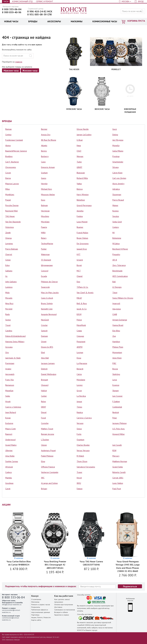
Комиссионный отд (22, 1)
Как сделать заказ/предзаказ (62, 601)
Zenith (8, 233)
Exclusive (9, 423)
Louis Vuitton (118, 483)
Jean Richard (11, 412)
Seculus (116, 216)
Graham (44, 173)
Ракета (44, 227)
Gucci (115, 129)
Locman (80, 352)
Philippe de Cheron (49, 282)
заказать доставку (94, 622)
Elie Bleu (116, 331)
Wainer (115, 205)
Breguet (45, 380)
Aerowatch (10, 374)
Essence (116, 385)
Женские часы (30, 71)
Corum (8, 173)
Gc (6, 276)
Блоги (40, 617)
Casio (43, 162)
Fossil (43, 418)
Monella (116, 145)
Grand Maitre (11, 445)
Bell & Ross (82, 303)
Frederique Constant (14, 140)
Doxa (79, 358)
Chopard (45, 385)
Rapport (9, 434)
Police (79, 320)
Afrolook (9, 467)
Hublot (44, 391)
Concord (45, 271)
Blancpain (81, 173)
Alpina (8, 145)
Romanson (10, 385)
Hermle (44, 184)
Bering (44, 151)
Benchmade (117, 271)
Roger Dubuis (82, 238)
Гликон (80, 489)
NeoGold (45, 320)
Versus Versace (83, 450)
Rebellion (81, 200)
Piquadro (116, 254)
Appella (80, 211)
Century (116, 227)
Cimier (8, 260)
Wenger (80, 156)
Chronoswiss (11, 167)
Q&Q (79, 151)
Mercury (116, 456)
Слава (79, 331)
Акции (34, 617)
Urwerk (80, 260)
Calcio (79, 374)
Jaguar (79, 401)
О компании (36, 599)
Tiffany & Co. (82, 287)
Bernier (44, 129)
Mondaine (81, 380)
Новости (47, 617)
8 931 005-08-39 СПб (39, 14)
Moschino (45, 216)
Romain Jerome (48, 434)
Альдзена (117, 309)
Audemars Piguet (48, 450)
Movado (9, 298)
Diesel (44, 412)
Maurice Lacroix (12, 184)
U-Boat (80, 140)
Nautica (80, 412)
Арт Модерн (118, 140)
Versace (80, 423)
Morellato (45, 222)
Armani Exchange (120, 320)
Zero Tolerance (119, 265)
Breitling (9, 156)
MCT (79, 271)
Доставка (58, 607)
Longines (9, 244)
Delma (115, 135)
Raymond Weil (11, 211)
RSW (114, 450)
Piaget (8, 200)
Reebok (116, 412)
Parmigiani (10, 363)
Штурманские (47, 265)
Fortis (79, 434)
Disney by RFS (47, 347)
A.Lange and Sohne (49, 483)
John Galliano (11, 282)
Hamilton (116, 342)
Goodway (9, 483)
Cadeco (9, 472)
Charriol (9, 254)
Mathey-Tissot (47, 429)
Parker (44, 249)
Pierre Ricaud (118, 200)
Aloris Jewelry (118, 184)
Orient (44, 342)
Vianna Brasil (118, 325)
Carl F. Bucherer (12, 162)
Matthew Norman (120, 461)
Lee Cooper (117, 396)
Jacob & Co (82, 309)
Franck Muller (82, 233)
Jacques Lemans (48, 363)
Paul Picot (117, 489)
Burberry (45, 156)
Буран (8, 418)
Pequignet (81, 342)
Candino (9, 331)
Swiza (79, 429)
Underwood (10, 440)
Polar (115, 418)
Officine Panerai (48, 467)
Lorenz (80, 385)
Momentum (117, 352)
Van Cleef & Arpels (85, 293)
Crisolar (44, 325)
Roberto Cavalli (119, 472)
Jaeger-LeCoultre (84, 135)
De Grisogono (83, 244)
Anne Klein (117, 358)
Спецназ (80, 336)
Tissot (8, 325)
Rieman (8, 129)
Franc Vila (9, 380)
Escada (44, 276)
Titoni (115, 293)
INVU (79, 483)
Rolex (43, 401)
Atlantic (44, 145)
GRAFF (79, 167)
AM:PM (80, 347)
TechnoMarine (47, 244)
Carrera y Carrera (84, 418)
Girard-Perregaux (84, 205)
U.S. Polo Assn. (119, 429)
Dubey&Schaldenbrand (15, 336)
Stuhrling (116, 374)
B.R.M (79, 314)
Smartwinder (118, 162)
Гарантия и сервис (62, 615)
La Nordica (81, 396)
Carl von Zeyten (119, 178)
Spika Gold (117, 222)
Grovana (9, 347)
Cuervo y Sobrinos (13, 407)
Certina (8, 135)
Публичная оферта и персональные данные (41, 611)
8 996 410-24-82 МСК (40, 11)
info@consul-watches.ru (12, 605)
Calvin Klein (117, 173)
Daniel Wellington (49, 374)
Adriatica (116, 189)
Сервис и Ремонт (45, 1)
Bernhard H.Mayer (120, 249)
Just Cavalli (117, 445)
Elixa (43, 461)
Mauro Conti (10, 429)
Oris (7, 352)
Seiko (8, 396)
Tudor (79, 162)
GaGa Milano (118, 151)
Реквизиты (36, 607)
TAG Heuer (10, 216)
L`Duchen (45, 440)
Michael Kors (47, 189)
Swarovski (45, 287)
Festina (80, 216)
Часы (6, 1)
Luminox (9, 287)
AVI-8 (115, 260)
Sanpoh (44, 331)
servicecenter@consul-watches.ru (11, 611)
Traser (79, 472)
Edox (7, 265)
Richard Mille (82, 178)
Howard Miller (119, 434)
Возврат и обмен (61, 612)
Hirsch (79, 478)
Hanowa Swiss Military (15, 342)
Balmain (44, 205)
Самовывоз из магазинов (65, 610)
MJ (113, 233)
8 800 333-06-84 (12, 9)
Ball (114, 282)
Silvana (115, 167)
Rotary (44, 238)
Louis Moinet (82, 222)
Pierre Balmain (12, 249)
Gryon (79, 391)
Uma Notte (10, 456)
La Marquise (82, 363)
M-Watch (80, 456)
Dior (78, 282)
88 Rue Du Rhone (49, 140)
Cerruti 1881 (118, 478)
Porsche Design (12, 205)
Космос (116, 211)
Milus (8, 189)
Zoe (114, 336)
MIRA (43, 233)
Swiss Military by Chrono (123, 298)
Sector (8, 320)
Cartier (44, 396)
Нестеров (45, 211)
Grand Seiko (118, 467)
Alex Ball (45, 358)
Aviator (8, 369)
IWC (43, 478)
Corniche (45, 423)
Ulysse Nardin (83, 129)
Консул (74, 11)
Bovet (79, 265)
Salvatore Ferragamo (86, 467)
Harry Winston (83, 195)
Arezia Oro (46, 135)
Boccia (115, 369)
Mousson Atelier (48, 195)
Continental (117, 407)
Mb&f (79, 298)
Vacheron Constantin (50, 472)
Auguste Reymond (49, 314)
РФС (114, 363)
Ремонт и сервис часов (41, 605)
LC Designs (117, 287)
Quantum (80, 440)
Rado (8, 314)
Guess (44, 178)
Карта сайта (36, 620)
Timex (79, 407)
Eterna (8, 178)
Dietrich (44, 369)
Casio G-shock (47, 298)
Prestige (116, 156)
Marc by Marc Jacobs (50, 293)
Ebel (43, 352)
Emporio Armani (48, 167)
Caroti (8, 489)
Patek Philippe (47, 456)
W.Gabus (116, 244)
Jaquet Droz (82, 249)
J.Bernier (9, 450)
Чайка (79, 184)
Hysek (8, 401)
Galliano (9, 271)
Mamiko (9, 478)
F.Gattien (116, 401)
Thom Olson (82, 461)
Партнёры (35, 615)
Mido (7, 293)
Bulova (80, 189)
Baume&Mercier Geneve (16, 151)
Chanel (80, 276)
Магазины (35, 602)
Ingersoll (116, 303)
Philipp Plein (118, 347)
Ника (79, 145)
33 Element (46, 260)
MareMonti (81, 325)
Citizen (44, 445)
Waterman (45, 254)
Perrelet (9, 309)
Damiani (44, 336)
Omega (8, 238)
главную (19, 62)
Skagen (116, 391)
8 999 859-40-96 (12, 12)
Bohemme (117, 238)
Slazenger (117, 195)
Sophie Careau (12, 461)
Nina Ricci (9, 303)
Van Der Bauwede (13, 222)
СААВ (115, 314)
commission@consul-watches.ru (11, 619)
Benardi (80, 369)
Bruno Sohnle (47, 303)
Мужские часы (11, 71)
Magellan (9, 391)
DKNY (43, 407)
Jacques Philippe (120, 423)
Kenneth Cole (47, 309)
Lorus (115, 380)
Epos (43, 200)
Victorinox (10, 227)
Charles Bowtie (83, 445)
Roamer (80, 227)
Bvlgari (44, 489)
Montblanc (10, 195)
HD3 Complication (120, 276)
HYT (79, 254)
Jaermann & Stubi (13, 358)
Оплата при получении (64, 605)
